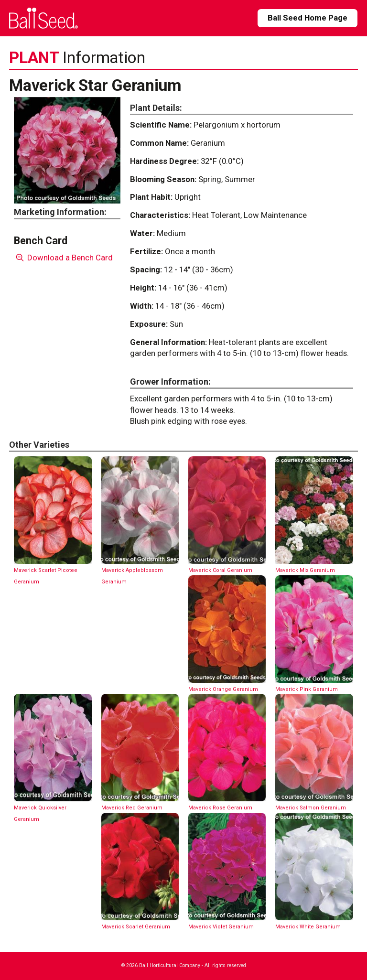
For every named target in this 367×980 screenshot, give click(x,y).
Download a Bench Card (63, 258)
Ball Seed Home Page (308, 18)
